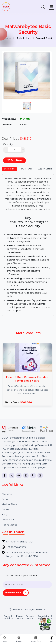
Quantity (8, 144)
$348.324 (26, 402)
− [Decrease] (6, 149)
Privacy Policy (20, 617)
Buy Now (16, 160)
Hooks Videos (9, 525)
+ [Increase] (23, 149)
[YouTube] (19, 476)
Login (52, 639)
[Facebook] (4, 476)
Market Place (25, 38)
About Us (7, 494)
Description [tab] (9, 169)
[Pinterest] (26, 476)
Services (6, 499)
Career (6, 509)
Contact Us (8, 520)
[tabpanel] (28, 245)
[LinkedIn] (33, 476)
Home (9, 38)
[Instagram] (40, 476)
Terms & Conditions (8, 617)
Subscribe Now (17, 593)
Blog (4, 514)
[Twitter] (12, 476)
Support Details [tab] (45, 169)
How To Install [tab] (26, 169)
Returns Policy (30, 617)
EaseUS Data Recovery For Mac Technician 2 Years (27, 379)
